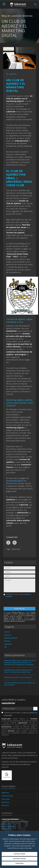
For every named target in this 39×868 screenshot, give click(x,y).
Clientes (7, 632)
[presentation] (17, 603)
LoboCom (13, 74)
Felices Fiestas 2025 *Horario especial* (18, 677)
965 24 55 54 (7, 829)
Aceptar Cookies (20, 854)
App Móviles (5, 802)
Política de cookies (18, 848)
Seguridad (8, 644)
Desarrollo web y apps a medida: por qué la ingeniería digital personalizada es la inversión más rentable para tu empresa (20, 663)
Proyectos (5, 806)
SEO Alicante (6, 799)
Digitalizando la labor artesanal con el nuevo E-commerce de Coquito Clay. (18, 671)
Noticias (7, 641)
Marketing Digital (11, 638)
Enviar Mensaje (19, 609)
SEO (6, 647)
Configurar (20, 863)
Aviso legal (28, 848)
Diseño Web (5, 793)
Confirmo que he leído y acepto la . (17, 595)
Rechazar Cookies (19, 859)
